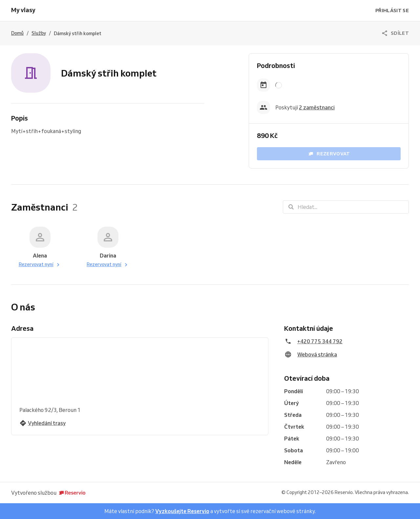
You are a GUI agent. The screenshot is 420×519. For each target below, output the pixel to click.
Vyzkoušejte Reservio (182, 511)
